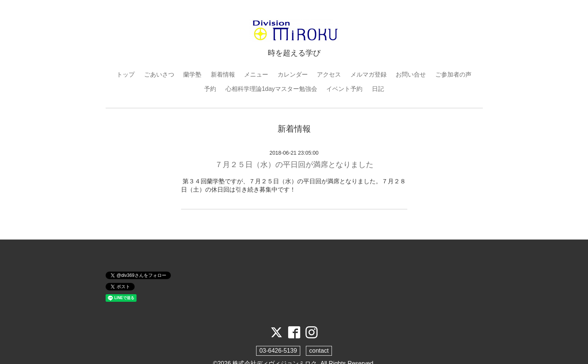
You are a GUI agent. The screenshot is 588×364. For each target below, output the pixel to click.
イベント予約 (344, 89)
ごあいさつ (159, 74)
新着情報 (223, 74)
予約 (210, 89)
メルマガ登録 (368, 74)
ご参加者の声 (453, 74)
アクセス (329, 74)
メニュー (256, 74)
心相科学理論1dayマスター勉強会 (271, 89)
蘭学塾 (192, 74)
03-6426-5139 (278, 351)
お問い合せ (411, 74)
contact (319, 351)
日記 (378, 89)
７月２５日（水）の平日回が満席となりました (294, 164)
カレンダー (293, 74)
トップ (126, 74)
